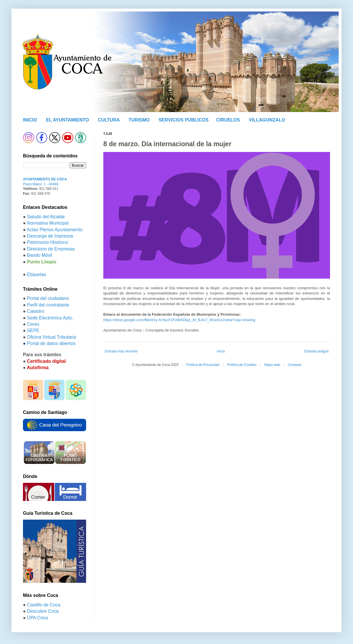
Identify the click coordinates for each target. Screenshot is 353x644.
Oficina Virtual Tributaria (51, 337)
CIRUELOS (228, 120)
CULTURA (109, 120)
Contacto (294, 365)
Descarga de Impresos (50, 236)
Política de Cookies (242, 365)
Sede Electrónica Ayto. (50, 318)
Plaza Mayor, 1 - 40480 (41, 184)
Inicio (221, 351)
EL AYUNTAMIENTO (67, 120)
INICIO (30, 120)
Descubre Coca (43, 611)
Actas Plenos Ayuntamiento (55, 230)
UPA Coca (37, 618)
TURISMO (139, 120)
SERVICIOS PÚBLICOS (184, 120)
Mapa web (272, 365)
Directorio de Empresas (51, 249)
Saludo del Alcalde (46, 217)
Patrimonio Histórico (47, 242)
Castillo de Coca (44, 605)
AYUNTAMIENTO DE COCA (45, 179)
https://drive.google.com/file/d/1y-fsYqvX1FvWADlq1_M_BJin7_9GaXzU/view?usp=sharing (179, 320)
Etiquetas (37, 274)
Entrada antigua (316, 351)
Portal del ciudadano (48, 298)
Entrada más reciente (121, 351)
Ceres (33, 324)
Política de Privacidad (203, 365)
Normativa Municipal (48, 223)
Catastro (36, 311)
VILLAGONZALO (267, 120)
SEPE (33, 330)
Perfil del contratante (48, 305)
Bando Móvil (40, 255)
